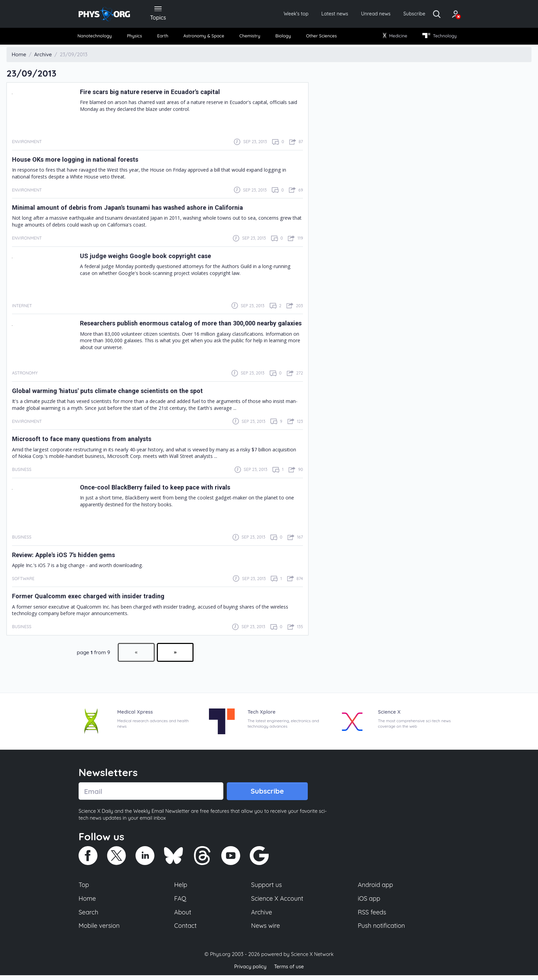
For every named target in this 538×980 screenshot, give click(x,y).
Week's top (272, 14)
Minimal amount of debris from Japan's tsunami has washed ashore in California (140, 209)
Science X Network (312, 959)
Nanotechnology (98, 38)
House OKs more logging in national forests (81, 161)
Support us (266, 888)
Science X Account (278, 902)
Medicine (393, 38)
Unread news (359, 14)
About (183, 916)
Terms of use (290, 971)
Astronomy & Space (204, 38)
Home (88, 902)
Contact (186, 930)
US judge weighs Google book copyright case (152, 258)
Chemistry (251, 38)
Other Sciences (320, 38)
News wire (266, 930)
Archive (261, 916)
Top (84, 888)
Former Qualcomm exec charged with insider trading (96, 598)
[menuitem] (98, 38)
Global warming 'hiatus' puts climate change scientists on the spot (118, 393)
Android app (376, 888)
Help (181, 888)
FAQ (181, 902)
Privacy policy (249, 971)
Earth (163, 38)
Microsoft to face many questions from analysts (89, 441)
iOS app (369, 902)
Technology (437, 38)
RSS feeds (372, 916)
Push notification (382, 930)
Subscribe (401, 14)
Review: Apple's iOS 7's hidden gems (70, 557)
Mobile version (100, 930)
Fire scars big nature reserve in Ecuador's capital (158, 94)
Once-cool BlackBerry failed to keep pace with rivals (163, 489)
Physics (137, 38)
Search (89, 916)
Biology (283, 38)
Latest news (314, 14)
